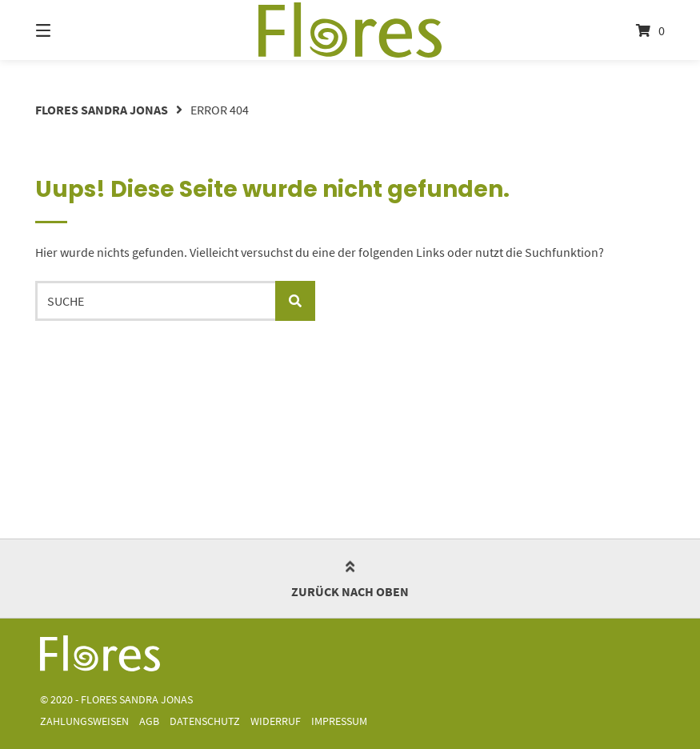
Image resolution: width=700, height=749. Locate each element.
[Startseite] (350, 30)
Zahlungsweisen (84, 721)
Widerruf (276, 721)
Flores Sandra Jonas (102, 110)
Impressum (339, 721)
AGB (149, 721)
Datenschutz (205, 721)
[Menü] (71, 30)
